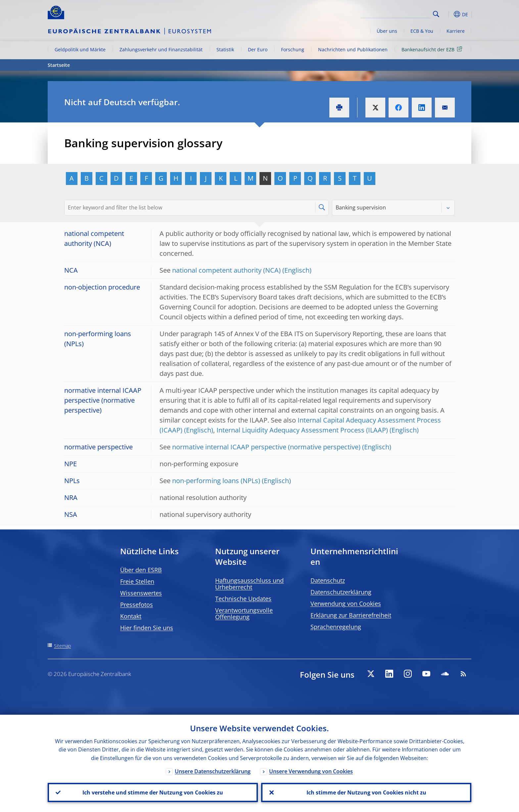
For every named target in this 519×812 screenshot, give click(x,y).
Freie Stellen (137, 581)
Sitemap (62, 646)
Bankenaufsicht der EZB (433, 49)
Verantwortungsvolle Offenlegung (244, 613)
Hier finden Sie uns (147, 628)
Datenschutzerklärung (341, 592)
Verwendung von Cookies (346, 604)
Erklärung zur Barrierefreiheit (351, 615)
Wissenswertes (141, 593)
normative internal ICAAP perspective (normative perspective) (266, 447)
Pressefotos (137, 605)
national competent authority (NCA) (226, 270)
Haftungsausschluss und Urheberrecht (249, 584)
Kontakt (131, 616)
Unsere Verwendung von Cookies (311, 771)
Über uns (387, 31)
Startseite (59, 65)
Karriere (456, 31)
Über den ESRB (141, 570)
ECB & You (422, 31)
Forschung (293, 49)
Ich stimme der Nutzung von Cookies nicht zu (366, 792)
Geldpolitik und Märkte (80, 49)
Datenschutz (328, 580)
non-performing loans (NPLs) (216, 481)
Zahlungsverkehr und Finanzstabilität (161, 49)
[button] (448, 14)
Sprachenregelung (336, 627)
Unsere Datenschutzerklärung (213, 771)
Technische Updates (243, 599)
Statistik (225, 49)
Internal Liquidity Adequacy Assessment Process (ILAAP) (302, 430)
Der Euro (258, 49)
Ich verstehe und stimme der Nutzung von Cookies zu (153, 792)
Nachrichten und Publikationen (353, 49)
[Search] (398, 13)
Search (436, 14)
